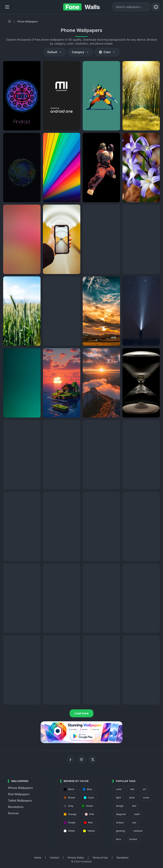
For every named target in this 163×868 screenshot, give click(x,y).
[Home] (9, 21)
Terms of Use (100, 858)
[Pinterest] (81, 760)
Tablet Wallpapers (20, 800)
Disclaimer (123, 858)
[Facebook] (70, 760)
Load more (81, 713)
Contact (54, 858)
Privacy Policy (76, 858)
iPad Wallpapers (19, 794)
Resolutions (16, 807)
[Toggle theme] (156, 7)
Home (38, 858)
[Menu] (7, 7)
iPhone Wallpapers (20, 788)
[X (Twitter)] (93, 760)
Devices (13, 813)
